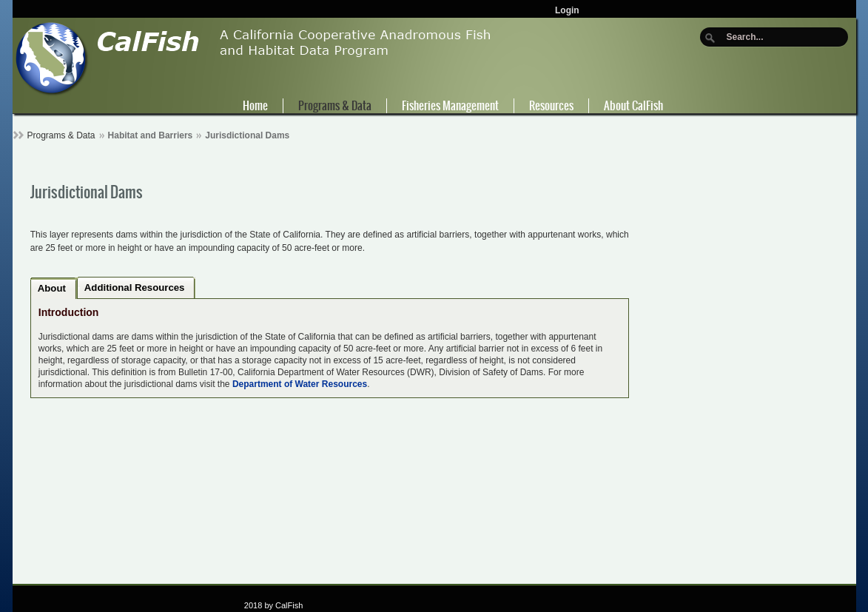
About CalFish (633, 106)
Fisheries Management (450, 106)
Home (255, 106)
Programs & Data (335, 106)
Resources (551, 106)
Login (567, 10)
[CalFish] (254, 58)
